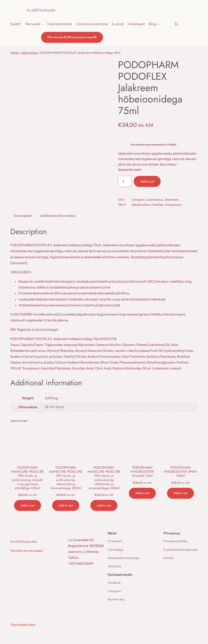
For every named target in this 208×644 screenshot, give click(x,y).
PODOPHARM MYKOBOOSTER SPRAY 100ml (180, 472)
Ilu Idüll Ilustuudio (41, 10)
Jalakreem (171, 200)
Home (15, 53)
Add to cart (147, 181)
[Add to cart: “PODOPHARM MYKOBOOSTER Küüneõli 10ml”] (142, 493)
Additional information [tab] (58, 216)
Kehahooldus (141, 205)
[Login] (166, 24)
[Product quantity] (125, 181)
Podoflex (158, 205)
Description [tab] (23, 216)
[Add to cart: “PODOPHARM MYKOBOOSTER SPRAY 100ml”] (180, 493)
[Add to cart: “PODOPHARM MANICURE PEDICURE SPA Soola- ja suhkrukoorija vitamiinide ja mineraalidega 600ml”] (104, 505)
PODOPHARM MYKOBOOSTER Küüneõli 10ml (142, 472)
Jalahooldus (29, 53)
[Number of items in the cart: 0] (176, 24)
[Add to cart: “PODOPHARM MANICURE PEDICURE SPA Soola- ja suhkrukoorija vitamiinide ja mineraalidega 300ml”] (66, 505)
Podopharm (173, 205)
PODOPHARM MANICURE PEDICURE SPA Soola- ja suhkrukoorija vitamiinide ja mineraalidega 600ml (104, 478)
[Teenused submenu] (42, 24)
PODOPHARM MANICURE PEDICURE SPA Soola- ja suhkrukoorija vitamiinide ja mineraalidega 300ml (66, 478)
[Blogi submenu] (158, 24)
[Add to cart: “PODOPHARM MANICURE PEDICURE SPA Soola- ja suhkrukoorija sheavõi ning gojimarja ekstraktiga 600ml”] (28, 505)
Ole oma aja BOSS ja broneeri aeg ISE (72, 37)
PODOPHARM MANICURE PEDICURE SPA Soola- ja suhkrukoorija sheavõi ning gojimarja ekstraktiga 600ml (27, 478)
